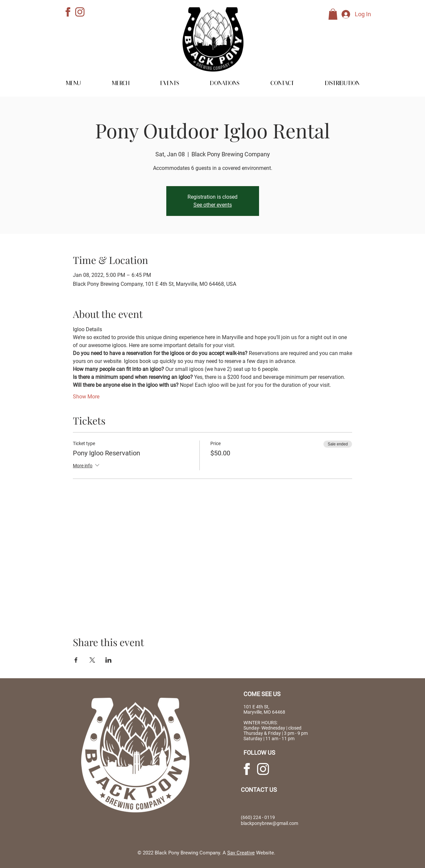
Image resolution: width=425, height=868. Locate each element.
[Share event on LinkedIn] (108, 660)
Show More (86, 397)
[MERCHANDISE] (397, 67)
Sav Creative (241, 853)
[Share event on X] (92, 660)
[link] (333, 14)
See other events (213, 205)
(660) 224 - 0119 (258, 817)
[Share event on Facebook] (76, 660)
